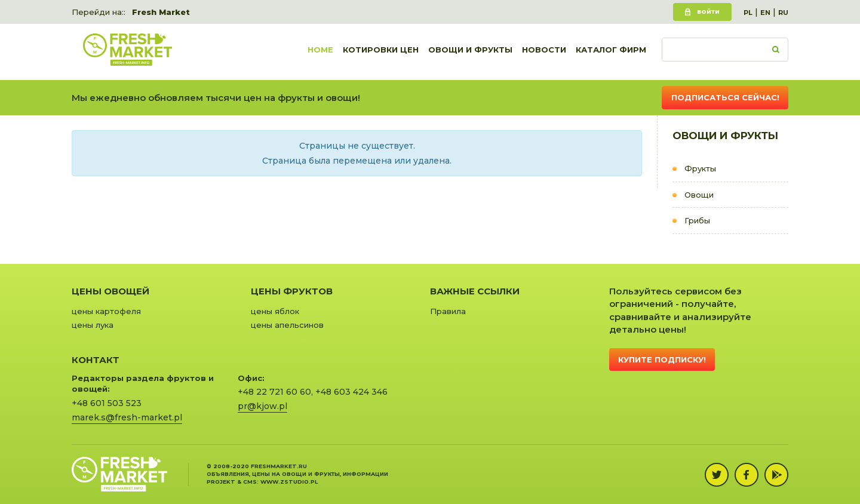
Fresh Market (161, 12)
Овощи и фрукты (470, 52)
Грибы (697, 220)
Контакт (96, 360)
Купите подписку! (662, 359)
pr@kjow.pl (262, 406)
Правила (448, 311)
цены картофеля (106, 311)
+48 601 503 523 (107, 403)
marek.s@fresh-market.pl (127, 417)
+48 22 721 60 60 (274, 392)
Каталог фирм (611, 52)
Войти (708, 12)
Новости (544, 52)
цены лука (93, 325)
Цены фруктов (292, 291)
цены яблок (275, 311)
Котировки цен (381, 52)
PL (748, 13)
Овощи (699, 195)
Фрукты (700, 168)
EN (765, 13)
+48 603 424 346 (351, 392)
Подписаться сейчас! (725, 97)
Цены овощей (110, 291)
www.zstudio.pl (289, 482)
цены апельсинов (287, 325)
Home (320, 52)
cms (250, 482)
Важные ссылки (475, 291)
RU (783, 13)
